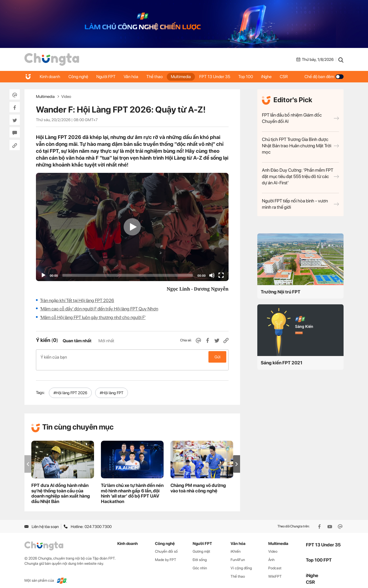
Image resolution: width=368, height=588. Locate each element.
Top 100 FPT (319, 554)
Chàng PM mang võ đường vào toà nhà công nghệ (198, 482)
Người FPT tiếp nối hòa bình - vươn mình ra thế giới (300, 204)
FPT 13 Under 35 (218, 77)
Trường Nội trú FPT (281, 292)
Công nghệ (79, 77)
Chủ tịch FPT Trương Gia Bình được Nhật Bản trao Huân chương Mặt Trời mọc (300, 146)
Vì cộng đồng (241, 562)
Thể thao (157, 77)
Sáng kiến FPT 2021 (282, 363)
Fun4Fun (238, 554)
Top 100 (249, 77)
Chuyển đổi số (166, 545)
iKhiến (236, 545)
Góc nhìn (200, 562)
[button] (237, 458)
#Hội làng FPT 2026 (70, 387)
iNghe (271, 77)
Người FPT (107, 77)
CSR (289, 77)
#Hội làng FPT (112, 387)
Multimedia (184, 77)
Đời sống (200, 554)
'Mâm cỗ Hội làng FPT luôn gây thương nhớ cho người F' (93, 317)
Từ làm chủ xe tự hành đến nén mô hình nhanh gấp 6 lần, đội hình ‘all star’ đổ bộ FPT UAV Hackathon (132, 487)
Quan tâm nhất (77, 341)
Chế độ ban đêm (324, 77)
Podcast (275, 562)
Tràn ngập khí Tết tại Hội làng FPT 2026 (77, 300)
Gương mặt (201, 545)
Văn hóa (133, 77)
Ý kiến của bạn (132, 357)
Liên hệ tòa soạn (42, 520)
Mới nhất (106, 341)
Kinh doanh (50, 77)
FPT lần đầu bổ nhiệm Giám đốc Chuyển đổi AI (300, 118)
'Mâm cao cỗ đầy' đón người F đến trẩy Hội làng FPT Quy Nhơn (99, 309)
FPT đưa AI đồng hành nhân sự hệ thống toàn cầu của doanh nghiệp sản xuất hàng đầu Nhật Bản (61, 487)
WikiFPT (275, 570)
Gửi (217, 357)
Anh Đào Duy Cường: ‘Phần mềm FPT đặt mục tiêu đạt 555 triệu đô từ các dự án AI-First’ (300, 176)
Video (66, 96)
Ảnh (271, 554)
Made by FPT (166, 554)
